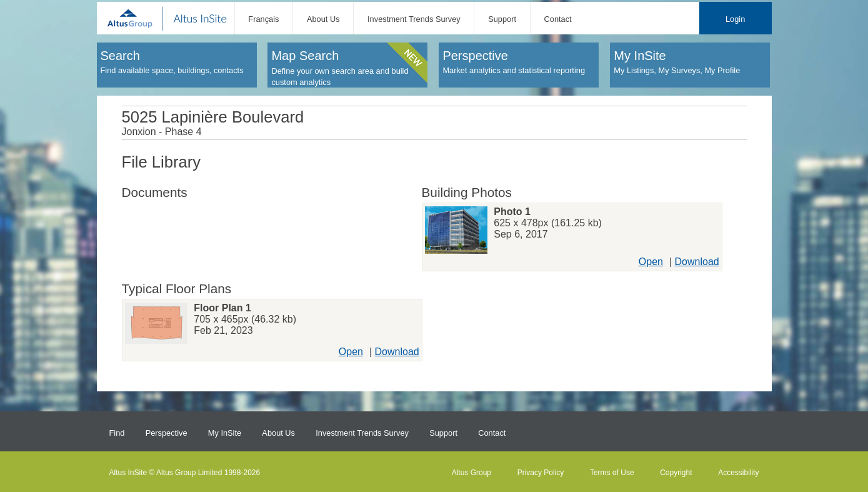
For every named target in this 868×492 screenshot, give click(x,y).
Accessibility (738, 473)
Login (735, 19)
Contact (558, 19)
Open (651, 262)
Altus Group (471, 473)
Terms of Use (612, 473)
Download (697, 262)
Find (117, 433)
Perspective (167, 433)
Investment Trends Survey (414, 19)
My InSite (225, 433)
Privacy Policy (541, 473)
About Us (323, 19)
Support (502, 19)
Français (263, 19)
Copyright (676, 473)
